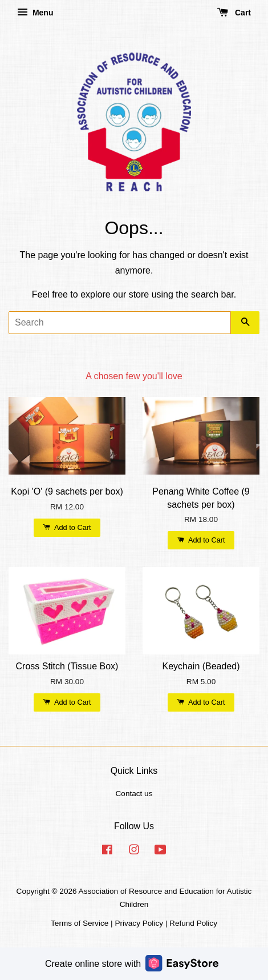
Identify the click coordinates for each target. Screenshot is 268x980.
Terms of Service (80, 923)
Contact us (134, 794)
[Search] (120, 323)
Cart (234, 13)
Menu (35, 13)
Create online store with (132, 963)
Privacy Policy (139, 923)
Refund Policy (193, 923)
